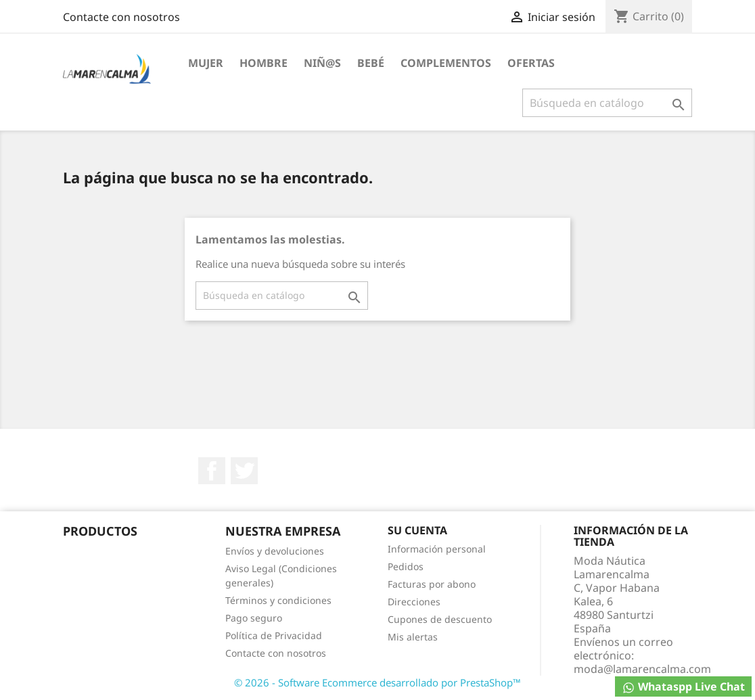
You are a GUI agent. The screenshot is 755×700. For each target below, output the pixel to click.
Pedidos (406, 566)
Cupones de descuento (440, 619)
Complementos (446, 63)
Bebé (371, 63)
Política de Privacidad (274, 635)
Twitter (244, 471)
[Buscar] (607, 103)
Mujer (206, 63)
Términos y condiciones (278, 600)
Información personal (437, 549)
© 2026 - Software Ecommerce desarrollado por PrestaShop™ (377, 682)
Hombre (264, 63)
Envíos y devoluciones (275, 551)
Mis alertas (413, 637)
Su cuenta (417, 530)
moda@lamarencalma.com (642, 669)
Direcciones (414, 602)
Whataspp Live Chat (683, 687)
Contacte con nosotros (121, 17)
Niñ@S (322, 63)
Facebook (212, 471)
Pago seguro (254, 618)
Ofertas (531, 63)
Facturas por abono (432, 584)
